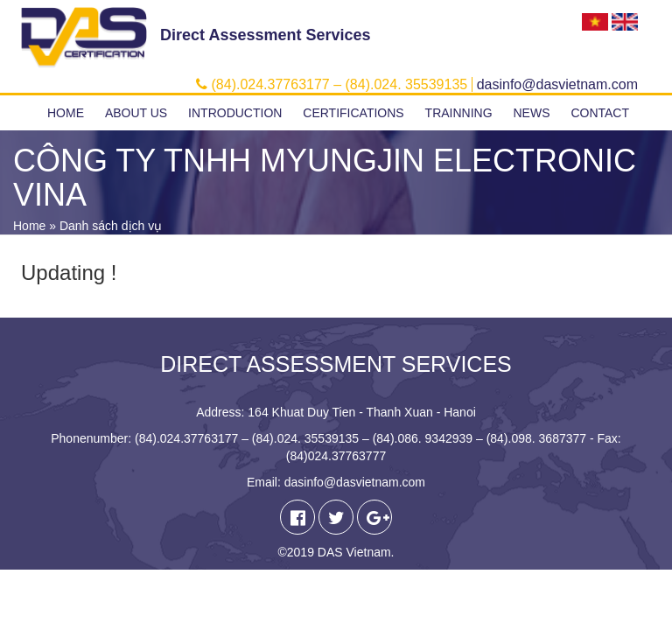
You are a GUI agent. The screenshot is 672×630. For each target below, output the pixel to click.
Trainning (459, 113)
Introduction (235, 113)
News (531, 113)
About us (136, 113)
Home (66, 113)
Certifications (353, 113)
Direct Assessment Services (265, 35)
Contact (600, 113)
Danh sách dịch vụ (111, 226)
